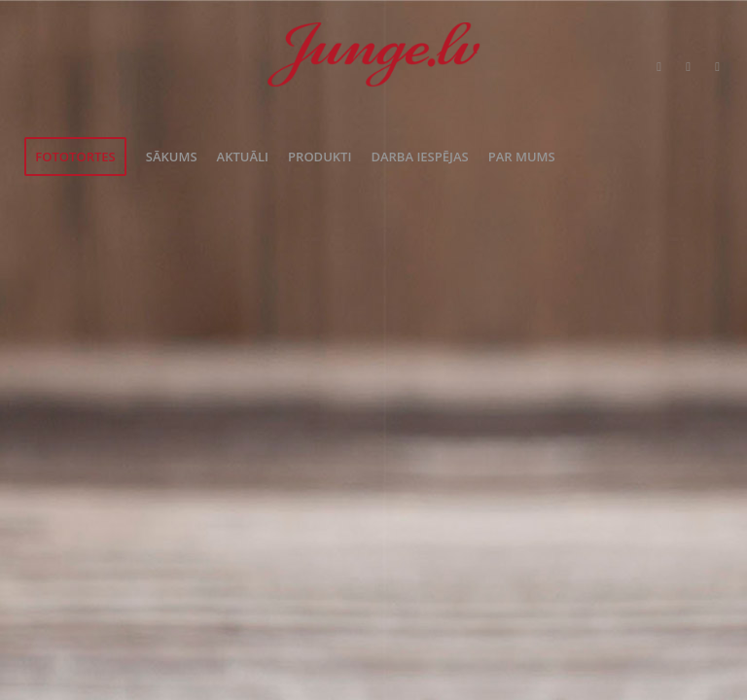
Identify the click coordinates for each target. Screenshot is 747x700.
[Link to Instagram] (718, 66)
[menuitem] (75, 157)
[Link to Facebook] (689, 66)
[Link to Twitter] (659, 66)
